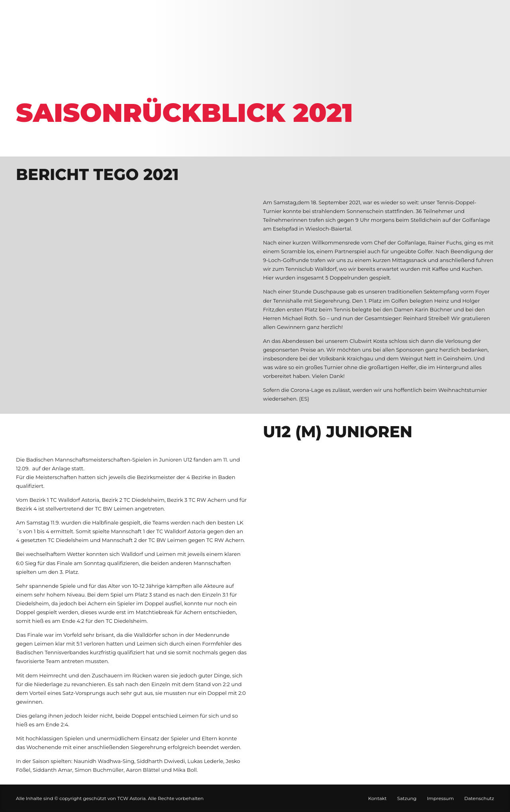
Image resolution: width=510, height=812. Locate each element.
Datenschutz (479, 798)
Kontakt (377, 798)
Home (29, 87)
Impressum (440, 798)
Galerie (71, 87)
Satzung (407, 798)
